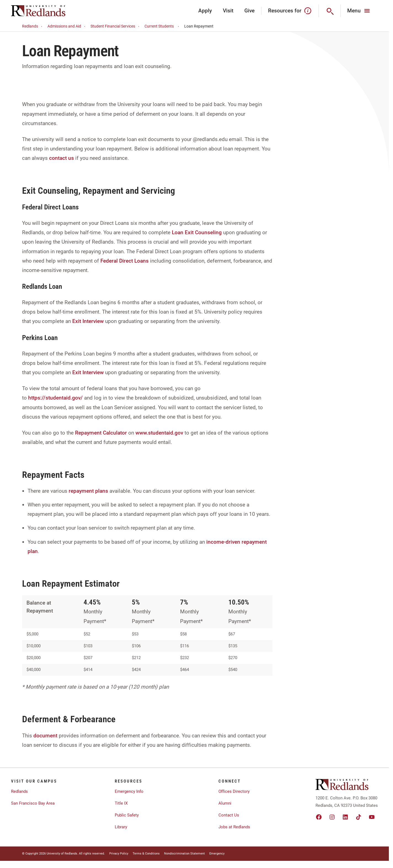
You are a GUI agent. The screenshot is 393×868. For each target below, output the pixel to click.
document (45, 736)
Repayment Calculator (101, 433)
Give (249, 11)
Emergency (217, 854)
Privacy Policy (119, 854)
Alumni (225, 803)
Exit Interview (88, 321)
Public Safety (127, 815)
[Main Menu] (359, 11)
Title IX (121, 803)
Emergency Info (129, 791)
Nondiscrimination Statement (185, 854)
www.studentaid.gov (159, 433)
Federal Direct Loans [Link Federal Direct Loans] (125, 261)
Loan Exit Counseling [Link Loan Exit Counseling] (197, 232)
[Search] (330, 11)
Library (121, 827)
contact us (62, 158)
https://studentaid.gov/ (55, 398)
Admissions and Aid (67, 26)
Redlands (33, 26)
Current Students (163, 26)
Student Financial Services (116, 26)
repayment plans (88, 491)
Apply (205, 11)
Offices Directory (234, 791)
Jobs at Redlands (234, 827)
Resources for (290, 11)
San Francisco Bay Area (33, 803)
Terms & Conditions (146, 854)
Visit (228, 11)
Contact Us (229, 815)
